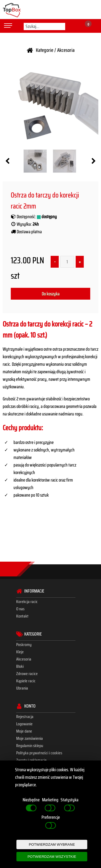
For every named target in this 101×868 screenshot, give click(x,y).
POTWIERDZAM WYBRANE (52, 844)
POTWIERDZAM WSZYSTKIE (52, 857)
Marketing (50, 804)
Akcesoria (66, 50)
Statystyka (69, 804)
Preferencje (51, 822)
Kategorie (45, 50)
